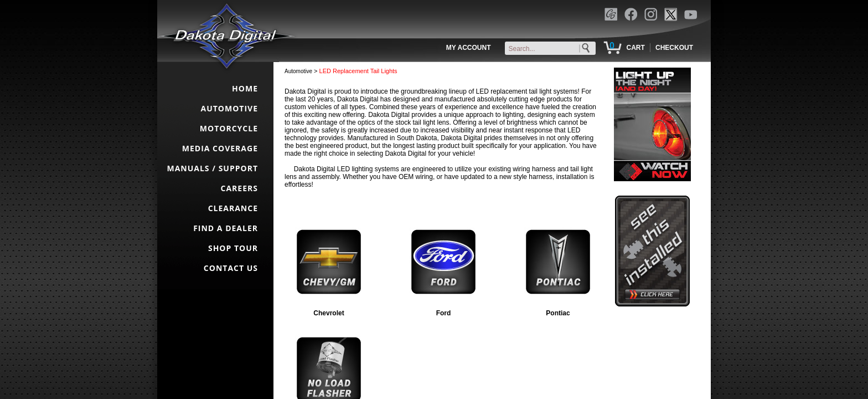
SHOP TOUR (233, 248)
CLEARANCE (233, 208)
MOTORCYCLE (229, 128)
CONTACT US (231, 268)
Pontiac (558, 313)
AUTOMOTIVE (229, 108)
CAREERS (239, 188)
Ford (444, 313)
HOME (245, 88)
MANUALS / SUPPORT (212, 168)
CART (635, 48)
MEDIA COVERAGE (220, 148)
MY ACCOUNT (469, 48)
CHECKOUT (674, 48)
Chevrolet (329, 313)
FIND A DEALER (226, 228)
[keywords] (552, 49)
